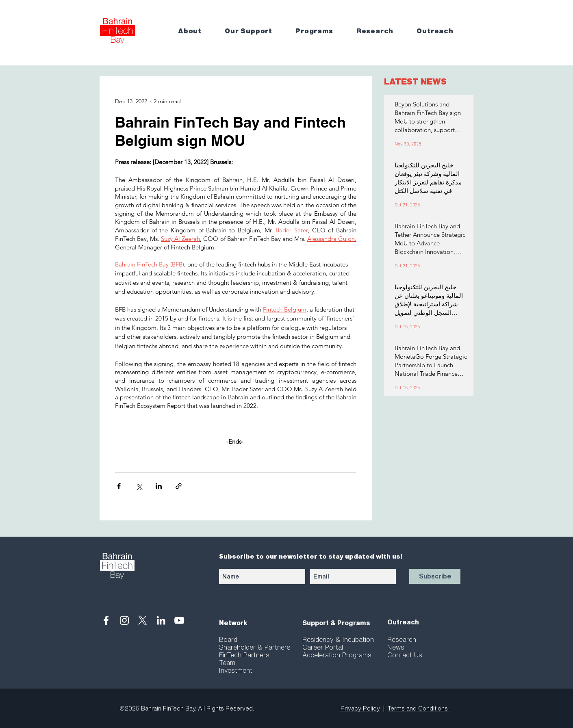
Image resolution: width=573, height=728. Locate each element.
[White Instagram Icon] (124, 620)
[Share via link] (179, 486)
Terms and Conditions (419, 708)
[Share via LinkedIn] (159, 486)
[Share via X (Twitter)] (139, 486)
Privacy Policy (360, 708)
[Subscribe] (435, 576)
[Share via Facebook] (119, 486)
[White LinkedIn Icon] (161, 620)
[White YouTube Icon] (179, 620)
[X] (143, 620)
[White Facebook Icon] (106, 620)
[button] (196, 31)
